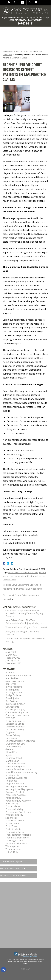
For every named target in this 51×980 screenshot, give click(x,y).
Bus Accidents (12, 701)
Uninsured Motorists (16, 843)
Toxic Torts (11, 826)
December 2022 (13, 663)
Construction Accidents (17, 715)
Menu (36, 2)
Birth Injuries (12, 690)
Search (30, 2)
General (9, 749)
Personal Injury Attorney (18, 801)
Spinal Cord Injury (15, 821)
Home (9, 2)
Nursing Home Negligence (19, 789)
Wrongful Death (14, 849)
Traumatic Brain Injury (17, 838)
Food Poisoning (13, 747)
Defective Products (15, 727)
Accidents (10, 673)
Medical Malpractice (16, 764)
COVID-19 (10, 718)
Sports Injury (12, 823)
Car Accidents (12, 707)
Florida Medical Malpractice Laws (23, 573)
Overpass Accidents (15, 792)
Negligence (11, 781)
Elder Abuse (11, 738)
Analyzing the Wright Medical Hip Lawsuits (22, 633)
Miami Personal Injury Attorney (15, 51)
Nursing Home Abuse (16, 786)
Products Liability (14, 815)
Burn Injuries (12, 698)
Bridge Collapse (13, 695)
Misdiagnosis (12, 775)
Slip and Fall (11, 818)
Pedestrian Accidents (16, 795)
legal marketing (23, 961)
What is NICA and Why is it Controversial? (27, 627)
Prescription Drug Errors (18, 812)
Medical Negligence (15, 766)
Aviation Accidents (15, 681)
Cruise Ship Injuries (15, 721)
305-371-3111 (26, 23)
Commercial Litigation (17, 712)
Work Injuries (12, 846)
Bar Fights (11, 684)
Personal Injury (13, 798)
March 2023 (11, 655)
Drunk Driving (13, 735)
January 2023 (12, 660)
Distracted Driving (15, 729)
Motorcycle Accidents (16, 778)
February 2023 (13, 658)
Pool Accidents (13, 806)
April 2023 (11, 652)
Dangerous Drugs (15, 724)
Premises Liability (14, 809)
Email (23, 2)
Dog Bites (10, 732)
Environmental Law (15, 744)
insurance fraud (14, 758)
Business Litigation (15, 704)
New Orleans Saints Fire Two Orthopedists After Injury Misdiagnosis (25, 622)
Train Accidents (13, 829)
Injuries (9, 755)
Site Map (26, 969)
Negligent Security (15, 784)
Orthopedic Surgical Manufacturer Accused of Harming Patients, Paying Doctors (24, 613)
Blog (32, 51)
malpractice (42, 115)
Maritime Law (12, 761)
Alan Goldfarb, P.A (21, 510)
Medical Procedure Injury (18, 769)
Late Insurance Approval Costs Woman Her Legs (25, 640)
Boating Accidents (15, 693)
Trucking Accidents (15, 841)
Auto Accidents (13, 678)
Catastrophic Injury (15, 710)
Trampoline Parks (15, 832)
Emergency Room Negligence (20, 741)
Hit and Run (11, 752)
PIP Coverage (12, 804)
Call (15, 2)
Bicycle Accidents (14, 687)
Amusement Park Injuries (18, 675)
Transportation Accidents (18, 835)
